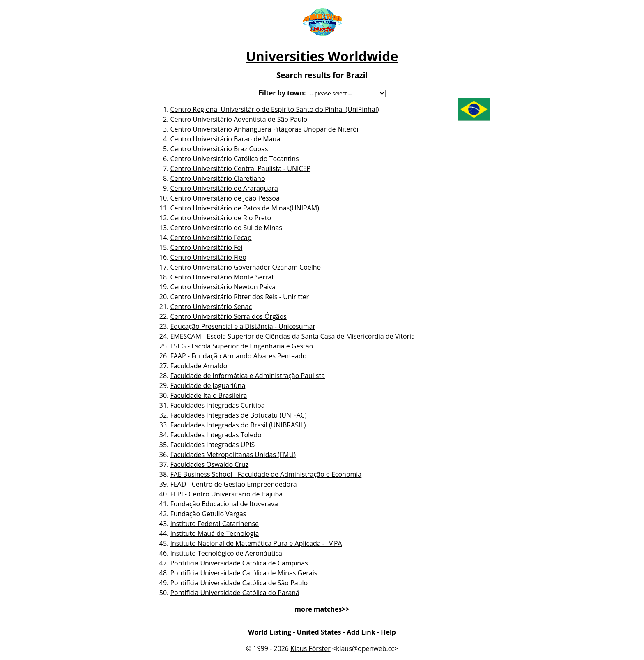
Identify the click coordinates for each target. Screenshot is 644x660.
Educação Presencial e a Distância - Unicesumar (243, 326)
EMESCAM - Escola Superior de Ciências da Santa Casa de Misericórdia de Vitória (292, 336)
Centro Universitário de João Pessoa (225, 198)
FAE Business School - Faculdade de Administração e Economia (266, 474)
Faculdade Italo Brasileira (208, 395)
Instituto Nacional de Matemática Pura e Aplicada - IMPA (256, 543)
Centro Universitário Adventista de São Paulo (239, 119)
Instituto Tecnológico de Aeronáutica (226, 553)
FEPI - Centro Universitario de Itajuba (226, 494)
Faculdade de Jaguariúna (208, 385)
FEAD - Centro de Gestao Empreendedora (233, 484)
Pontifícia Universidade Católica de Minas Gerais (244, 573)
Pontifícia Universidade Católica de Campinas (239, 563)
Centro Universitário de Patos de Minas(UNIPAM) (245, 208)
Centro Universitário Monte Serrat (222, 277)
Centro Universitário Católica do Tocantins (234, 159)
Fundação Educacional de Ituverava (224, 504)
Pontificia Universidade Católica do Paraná (235, 593)
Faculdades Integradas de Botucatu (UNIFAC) (238, 415)
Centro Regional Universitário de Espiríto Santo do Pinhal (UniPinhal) (274, 109)
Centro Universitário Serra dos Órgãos (228, 316)
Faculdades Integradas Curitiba (217, 405)
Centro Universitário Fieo (208, 257)
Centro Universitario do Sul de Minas (226, 228)
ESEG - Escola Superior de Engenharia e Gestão (241, 346)
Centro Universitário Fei (206, 247)
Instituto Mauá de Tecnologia (214, 533)
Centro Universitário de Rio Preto (221, 218)
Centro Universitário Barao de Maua (225, 139)
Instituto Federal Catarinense (214, 524)
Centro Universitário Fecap (211, 238)
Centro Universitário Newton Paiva (223, 287)
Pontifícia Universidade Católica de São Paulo (239, 583)
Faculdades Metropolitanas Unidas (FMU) (233, 455)
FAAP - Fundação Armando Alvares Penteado (238, 356)
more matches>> (322, 609)
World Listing (270, 632)
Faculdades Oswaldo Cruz (209, 464)
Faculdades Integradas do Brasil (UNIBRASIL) (238, 425)
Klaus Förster (310, 648)
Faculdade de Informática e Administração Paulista (247, 376)
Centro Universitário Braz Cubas (219, 149)
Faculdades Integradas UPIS (212, 445)
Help (388, 632)
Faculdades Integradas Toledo (216, 435)
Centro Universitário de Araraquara (224, 188)
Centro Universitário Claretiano (217, 178)
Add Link (361, 632)
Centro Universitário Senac (211, 307)
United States (319, 632)
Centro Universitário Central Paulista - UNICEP (240, 168)
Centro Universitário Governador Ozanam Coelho (245, 267)
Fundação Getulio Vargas (208, 514)
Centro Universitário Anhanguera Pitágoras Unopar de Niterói (264, 129)
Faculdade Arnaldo (199, 366)
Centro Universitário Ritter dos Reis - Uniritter (239, 297)
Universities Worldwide (322, 56)
